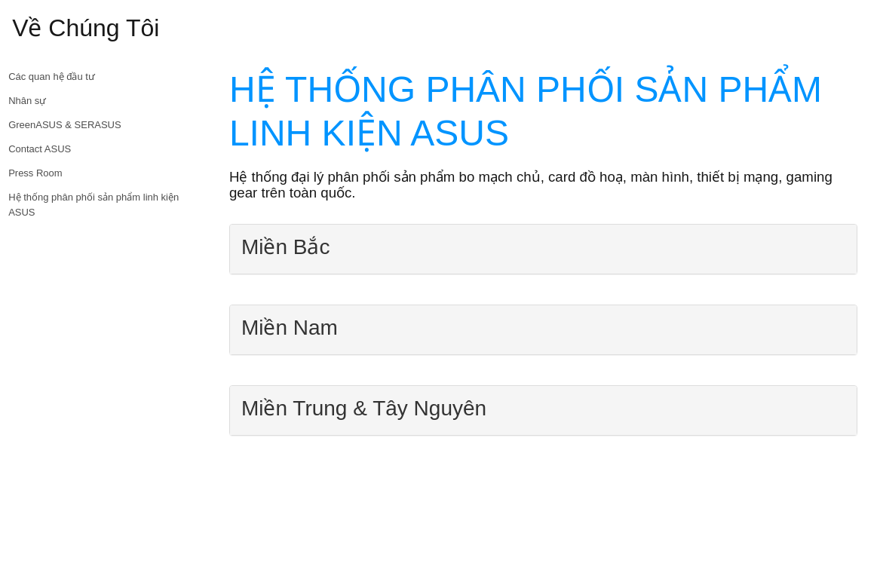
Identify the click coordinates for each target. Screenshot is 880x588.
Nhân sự (27, 101)
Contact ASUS (40, 149)
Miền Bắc (286, 247)
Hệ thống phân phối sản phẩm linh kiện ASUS (94, 205)
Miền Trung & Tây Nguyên (364, 408)
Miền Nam (290, 328)
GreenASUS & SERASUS (65, 125)
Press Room (35, 173)
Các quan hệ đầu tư (52, 77)
